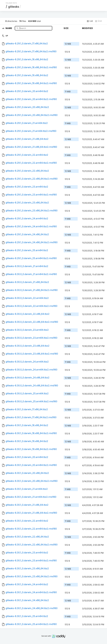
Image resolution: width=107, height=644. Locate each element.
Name (9, 28)
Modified (88, 28)
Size (66, 28)
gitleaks (14, 7)
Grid (98, 21)
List (90, 21)
